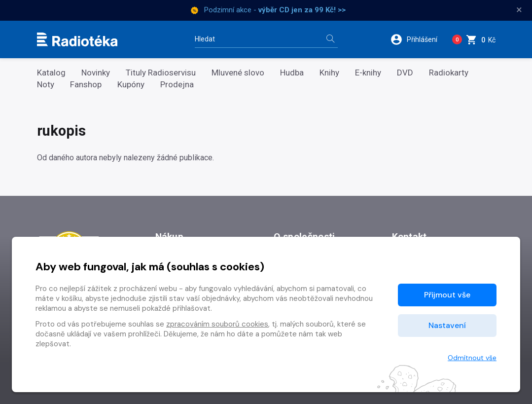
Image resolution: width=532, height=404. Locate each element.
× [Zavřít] (519, 10)
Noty (46, 85)
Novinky (96, 73)
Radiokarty (449, 73)
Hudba (292, 73)
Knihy (329, 73)
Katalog (51, 73)
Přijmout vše (447, 295)
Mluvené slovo (238, 73)
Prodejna (177, 85)
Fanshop (86, 85)
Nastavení (447, 325)
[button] (417, 39)
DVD (405, 73)
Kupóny (131, 85)
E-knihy (368, 73)
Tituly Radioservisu (161, 73)
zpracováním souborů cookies (217, 324)
